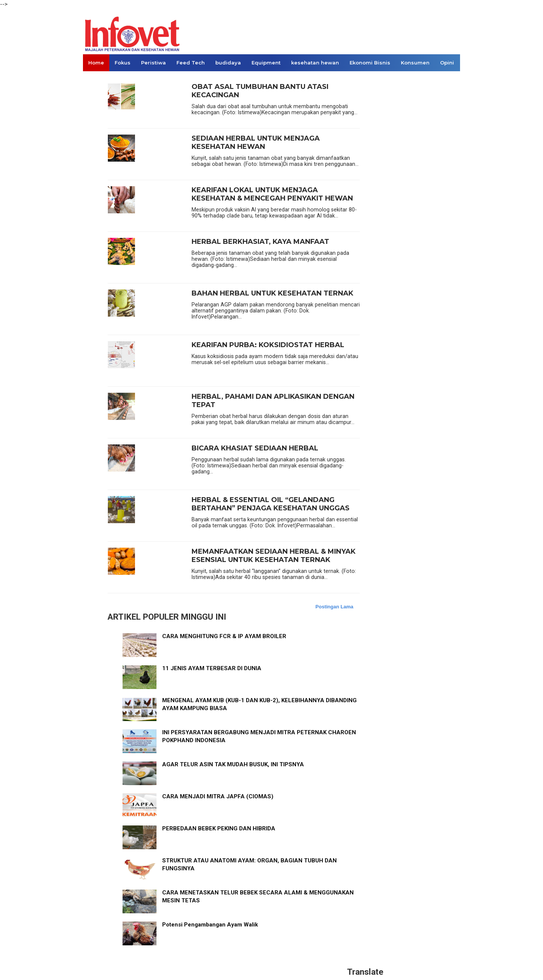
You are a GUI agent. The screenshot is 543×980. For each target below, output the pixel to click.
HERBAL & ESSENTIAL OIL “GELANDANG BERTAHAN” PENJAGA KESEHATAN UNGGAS (271, 504)
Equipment (266, 63)
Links (95, 80)
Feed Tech (191, 63)
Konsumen (415, 63)
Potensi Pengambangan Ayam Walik (210, 925)
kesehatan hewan (315, 63)
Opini (447, 63)
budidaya (228, 63)
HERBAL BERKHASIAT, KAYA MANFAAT (260, 242)
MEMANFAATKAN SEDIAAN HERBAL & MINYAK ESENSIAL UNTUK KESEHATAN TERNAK (274, 556)
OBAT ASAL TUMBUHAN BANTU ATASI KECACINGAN (260, 91)
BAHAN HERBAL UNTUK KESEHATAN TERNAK (272, 293)
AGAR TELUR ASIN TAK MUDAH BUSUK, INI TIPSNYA (233, 764)
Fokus (123, 63)
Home (96, 63)
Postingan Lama (334, 607)
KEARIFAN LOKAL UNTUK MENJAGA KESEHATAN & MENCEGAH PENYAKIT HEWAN (272, 194)
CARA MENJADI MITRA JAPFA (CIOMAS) (218, 796)
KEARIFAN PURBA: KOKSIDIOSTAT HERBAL (268, 345)
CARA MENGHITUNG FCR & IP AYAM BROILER (224, 636)
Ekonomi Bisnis (370, 63)
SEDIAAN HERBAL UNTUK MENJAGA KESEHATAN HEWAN (256, 143)
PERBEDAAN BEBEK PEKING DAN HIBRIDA (219, 828)
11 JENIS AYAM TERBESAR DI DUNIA (212, 668)
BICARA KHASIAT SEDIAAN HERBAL (255, 448)
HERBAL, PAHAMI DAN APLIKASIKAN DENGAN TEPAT (273, 401)
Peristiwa (153, 63)
